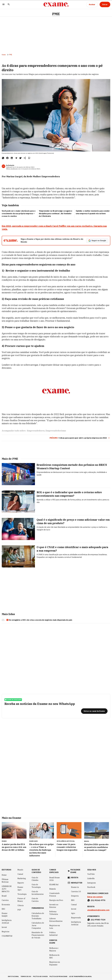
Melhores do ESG (54, 956)
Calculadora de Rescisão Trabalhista (38, 916)
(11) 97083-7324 (98, 920)
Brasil (4, 896)
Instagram (92, 883)
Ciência (21, 905)
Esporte (21, 883)
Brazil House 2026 (55, 879)
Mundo (20, 870)
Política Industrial (53, 934)
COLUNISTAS (7, 936)
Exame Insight (5, 915)
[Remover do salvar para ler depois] (29, 158)
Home (4, 55)
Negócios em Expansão (55, 963)
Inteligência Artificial (7, 922)
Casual (20, 874)
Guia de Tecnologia (36, 886)
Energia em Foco (56, 900)
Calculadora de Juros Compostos (38, 925)
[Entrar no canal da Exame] (94, 711)
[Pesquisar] (9, 5)
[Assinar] (92, 4)
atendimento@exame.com (98, 910)
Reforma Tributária (54, 913)
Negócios (5, 932)
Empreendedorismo (56, 431)
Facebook (91, 887)
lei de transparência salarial (80, 976)
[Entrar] (105, 4)
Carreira (5, 900)
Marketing (22, 878)
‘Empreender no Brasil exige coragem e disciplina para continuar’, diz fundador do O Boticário (56, 214)
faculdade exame (75, 871)
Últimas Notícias (5, 881)
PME (56, 14)
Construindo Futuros (54, 895)
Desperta (75, 896)
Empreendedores (36, 431)
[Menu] (3, 5)
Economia (6, 905)
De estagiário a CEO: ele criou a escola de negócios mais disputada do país (39, 620)
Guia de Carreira (35, 900)
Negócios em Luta (55, 927)
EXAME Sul (54, 885)
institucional (13, 976)
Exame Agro (20, 888)
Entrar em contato (95, 897)
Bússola (53, 889)
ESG (3, 909)
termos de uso (26, 976)
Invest (4, 927)
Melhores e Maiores (54, 949)
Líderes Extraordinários (56, 920)
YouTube (91, 874)
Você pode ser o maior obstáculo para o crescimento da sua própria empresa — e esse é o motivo (19, 214)
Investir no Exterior (54, 906)
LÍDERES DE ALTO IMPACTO (7, 889)
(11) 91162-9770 (98, 900)
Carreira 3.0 (76, 891)
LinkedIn (91, 878)
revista (75, 878)
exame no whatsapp (13, 700)
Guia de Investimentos (38, 893)
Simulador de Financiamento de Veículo (38, 935)
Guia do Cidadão (35, 879)
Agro (73, 913)
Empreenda (76, 918)
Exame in (75, 887)
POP (19, 910)
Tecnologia (22, 894)
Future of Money (21, 900)
